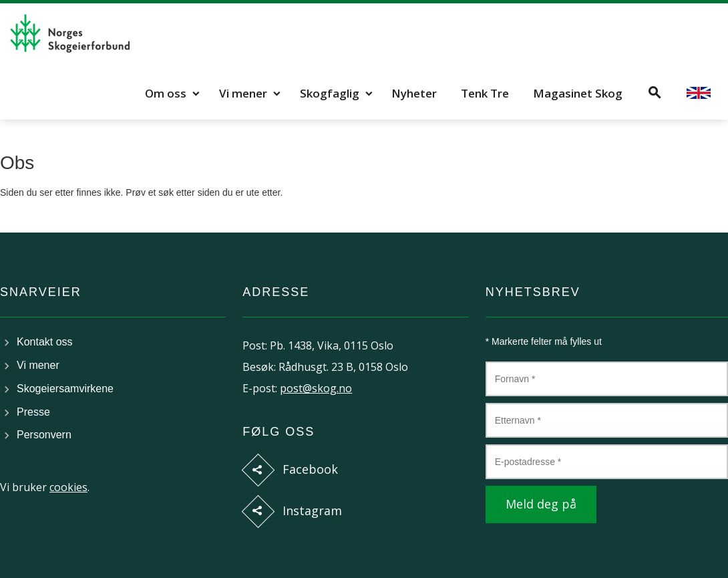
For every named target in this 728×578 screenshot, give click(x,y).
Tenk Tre (485, 93)
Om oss (166, 93)
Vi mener (243, 93)
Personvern (44, 435)
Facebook (310, 469)
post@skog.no (316, 388)
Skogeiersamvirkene (65, 389)
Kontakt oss (45, 342)
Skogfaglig (330, 93)
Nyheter (414, 93)
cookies (68, 487)
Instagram (312, 511)
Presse (33, 412)
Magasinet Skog (578, 93)
